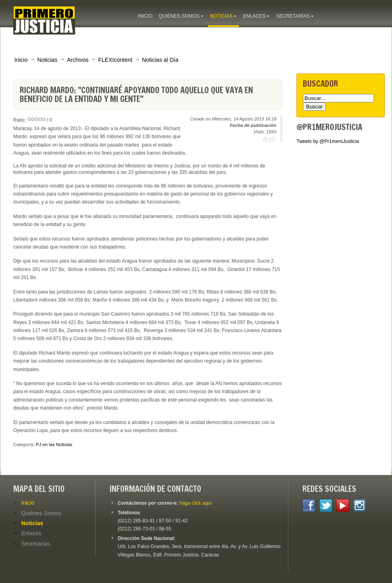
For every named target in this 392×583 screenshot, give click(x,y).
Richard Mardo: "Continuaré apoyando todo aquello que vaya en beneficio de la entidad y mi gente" (136, 95)
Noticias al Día (160, 60)
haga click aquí (196, 503)
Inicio (21, 60)
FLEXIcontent (115, 60)
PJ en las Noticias (54, 444)
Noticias (47, 60)
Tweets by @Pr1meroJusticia (328, 141)
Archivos (78, 60)
